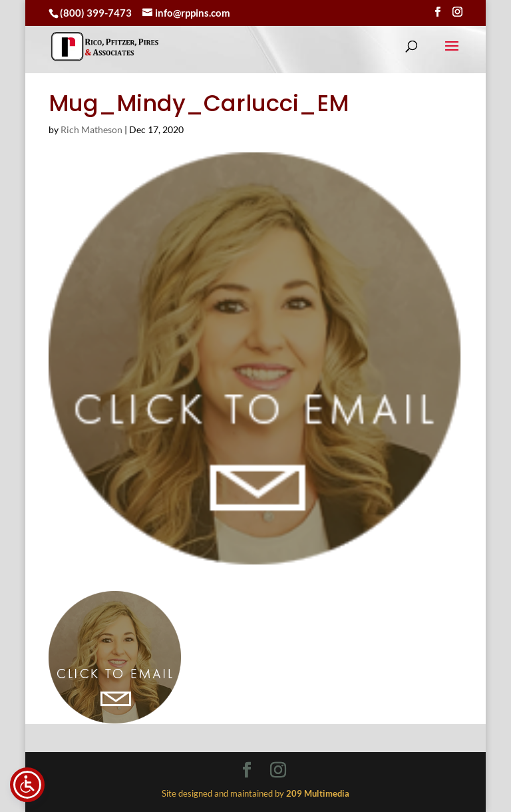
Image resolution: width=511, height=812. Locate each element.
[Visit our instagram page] (457, 12)
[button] (452, 55)
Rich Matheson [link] (91, 129)
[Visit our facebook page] (437, 12)
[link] (105, 46)
